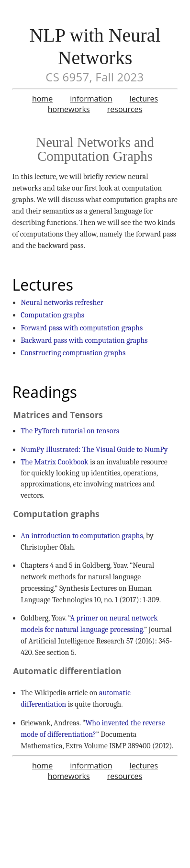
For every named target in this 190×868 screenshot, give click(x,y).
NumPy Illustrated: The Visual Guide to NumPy (94, 450)
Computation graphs (52, 315)
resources (125, 109)
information (91, 99)
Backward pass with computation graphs (84, 340)
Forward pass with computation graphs (82, 328)
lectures (144, 99)
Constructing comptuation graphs (73, 353)
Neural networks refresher (62, 303)
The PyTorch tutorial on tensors (70, 431)
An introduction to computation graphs (82, 536)
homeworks (69, 109)
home (42, 99)
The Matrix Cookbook (54, 462)
